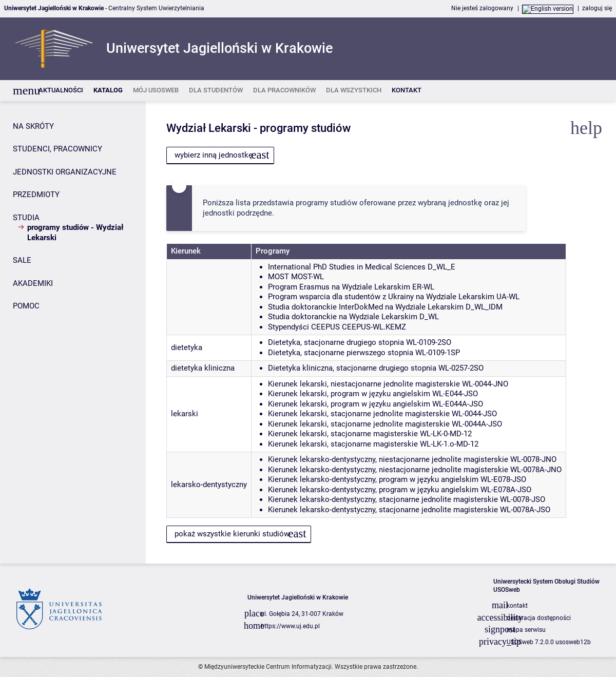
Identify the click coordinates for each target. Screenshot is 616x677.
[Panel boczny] (73, 332)
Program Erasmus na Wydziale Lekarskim (339, 287)
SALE (22, 260)
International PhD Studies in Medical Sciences (347, 267)
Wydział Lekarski (209, 128)
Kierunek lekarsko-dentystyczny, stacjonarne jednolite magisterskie (383, 499)
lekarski (185, 414)
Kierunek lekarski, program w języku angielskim (349, 394)
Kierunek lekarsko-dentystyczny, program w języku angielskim (373, 479)
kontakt (517, 606)
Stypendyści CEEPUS (304, 327)
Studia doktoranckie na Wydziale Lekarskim (343, 317)
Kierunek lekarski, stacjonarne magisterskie (343, 434)
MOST (278, 277)
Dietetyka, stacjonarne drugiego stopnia (336, 342)
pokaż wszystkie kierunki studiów (232, 534)
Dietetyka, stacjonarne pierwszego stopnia (341, 353)
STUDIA (26, 218)
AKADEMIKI (33, 283)
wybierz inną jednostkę (214, 155)
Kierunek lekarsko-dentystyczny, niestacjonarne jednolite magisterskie (388, 459)
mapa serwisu (526, 630)
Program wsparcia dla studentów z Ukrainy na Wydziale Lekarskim (381, 297)
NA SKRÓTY (33, 126)
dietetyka (187, 347)
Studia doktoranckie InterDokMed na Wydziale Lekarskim (366, 307)
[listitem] (61, 91)
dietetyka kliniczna (203, 368)
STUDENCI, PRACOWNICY (57, 149)
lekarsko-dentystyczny (209, 485)
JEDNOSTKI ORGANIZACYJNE (65, 172)
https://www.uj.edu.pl (290, 626)
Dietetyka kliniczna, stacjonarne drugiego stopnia (352, 368)
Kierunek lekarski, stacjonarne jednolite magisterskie (359, 414)
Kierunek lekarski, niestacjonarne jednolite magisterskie (364, 384)
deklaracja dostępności (539, 618)
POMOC (26, 306)
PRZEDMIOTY (36, 195)
